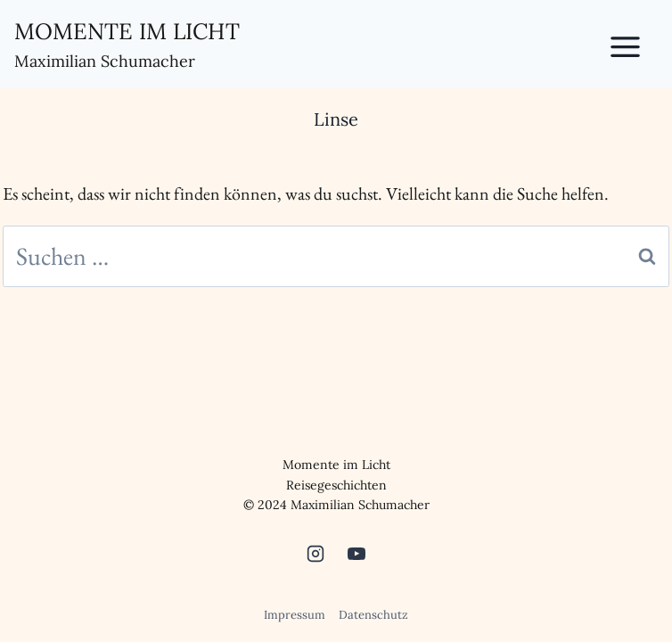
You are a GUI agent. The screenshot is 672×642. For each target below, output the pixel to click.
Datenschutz (373, 615)
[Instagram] (316, 554)
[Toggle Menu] (635, 44)
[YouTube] (356, 554)
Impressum (295, 615)
